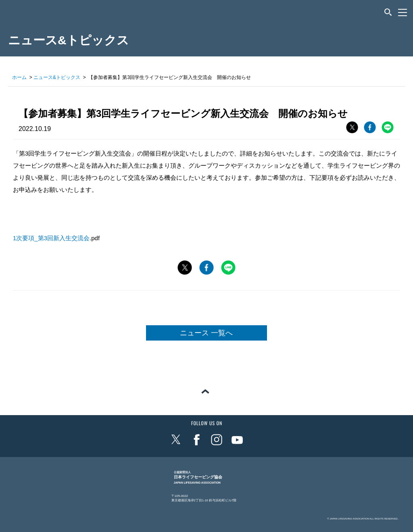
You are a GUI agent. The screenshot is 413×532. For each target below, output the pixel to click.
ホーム (19, 77)
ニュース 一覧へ (206, 333)
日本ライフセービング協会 (198, 477)
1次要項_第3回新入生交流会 (51, 238)
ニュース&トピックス (57, 77)
